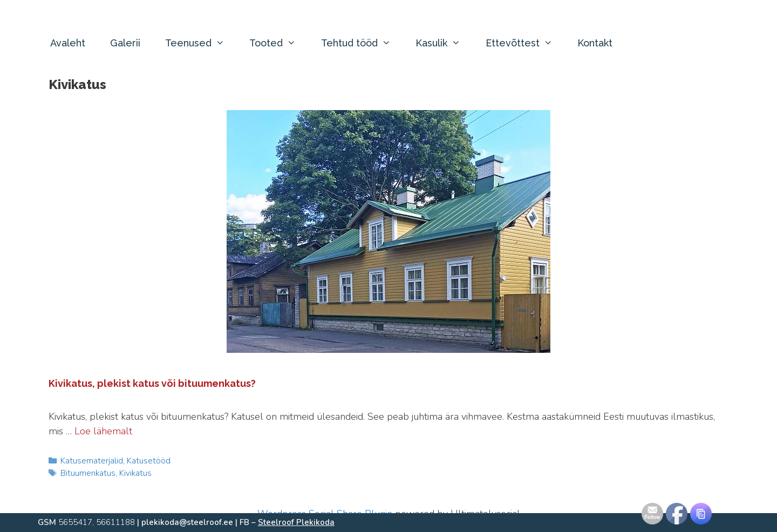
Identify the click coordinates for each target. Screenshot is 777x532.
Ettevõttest (525, 43)
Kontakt (595, 43)
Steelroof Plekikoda (296, 522)
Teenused (201, 43)
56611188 (115, 522)
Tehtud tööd (362, 43)
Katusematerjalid (92, 461)
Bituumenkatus (88, 473)
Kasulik (444, 43)
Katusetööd (149, 461)
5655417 (75, 522)
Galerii (125, 43)
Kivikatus (135, 473)
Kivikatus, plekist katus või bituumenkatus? (152, 383)
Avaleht (68, 43)
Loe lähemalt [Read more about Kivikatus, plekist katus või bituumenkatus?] (103, 431)
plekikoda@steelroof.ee (187, 522)
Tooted (279, 43)
